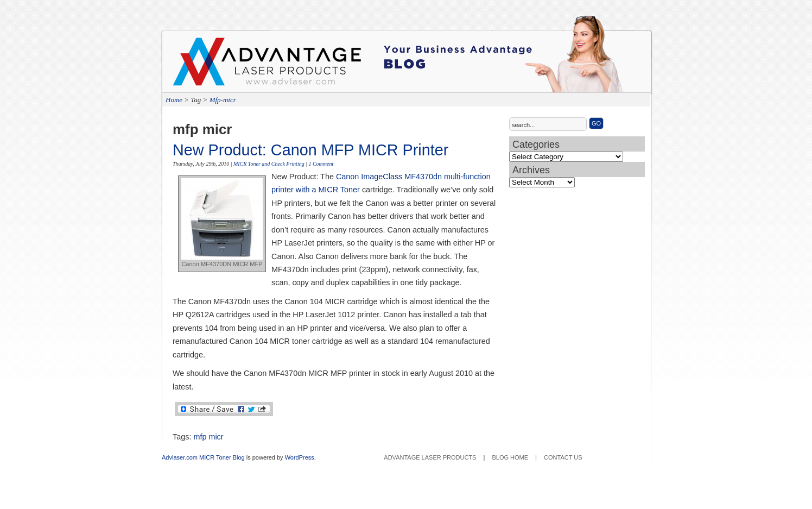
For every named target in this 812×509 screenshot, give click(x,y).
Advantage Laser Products (216, 65)
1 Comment (321, 164)
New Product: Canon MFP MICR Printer (310, 150)
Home (174, 100)
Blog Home (510, 457)
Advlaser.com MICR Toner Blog (203, 457)
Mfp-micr (223, 100)
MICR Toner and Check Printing (269, 164)
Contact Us (563, 457)
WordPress (300, 457)
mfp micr (208, 437)
